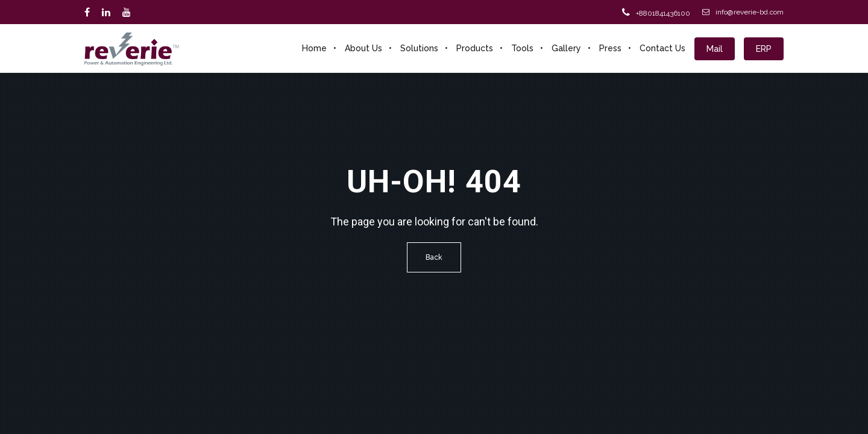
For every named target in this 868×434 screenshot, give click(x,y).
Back (434, 257)
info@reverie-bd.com (743, 12)
